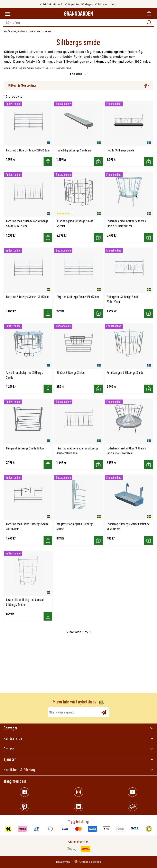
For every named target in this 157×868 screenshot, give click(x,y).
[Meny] (8, 14)
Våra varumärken (41, 31)
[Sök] (149, 23)
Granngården (16, 31)
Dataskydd (63, 862)
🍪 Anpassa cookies (88, 862)
